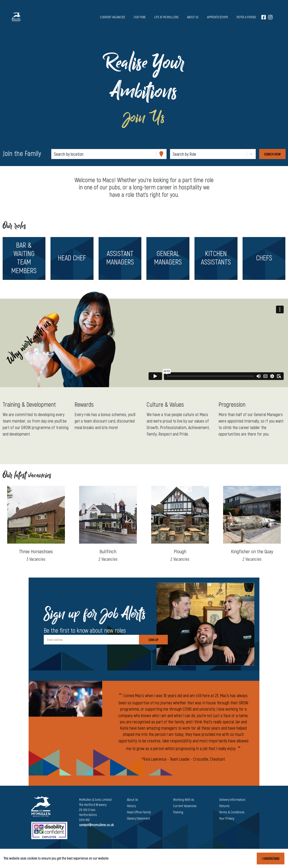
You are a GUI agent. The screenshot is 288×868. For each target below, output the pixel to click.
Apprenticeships (218, 17)
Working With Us (184, 800)
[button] (24, 258)
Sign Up (153, 640)
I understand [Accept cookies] (271, 858)
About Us (133, 800)
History (131, 806)
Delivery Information (232, 800)
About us (193, 17)
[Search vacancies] (272, 154)
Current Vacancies (185, 806)
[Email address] (91, 640)
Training (178, 812)
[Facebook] (264, 17)
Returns (224, 806)
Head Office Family (139, 812)
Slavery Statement (138, 818)
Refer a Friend (246, 17)
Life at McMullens (166, 17)
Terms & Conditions (232, 812)
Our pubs (140, 17)
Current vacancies (113, 17)
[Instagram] (270, 17)
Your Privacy (227, 818)
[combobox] (54, 154)
